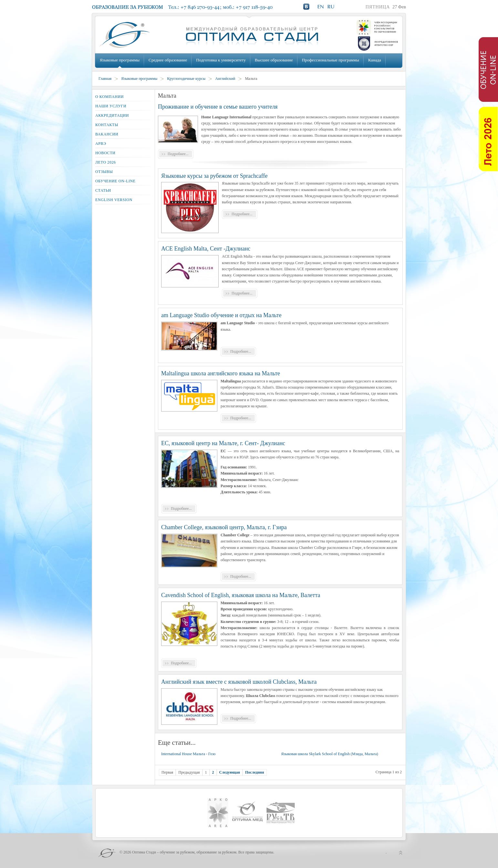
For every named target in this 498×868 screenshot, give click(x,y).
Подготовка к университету (221, 60)
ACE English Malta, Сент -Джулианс (206, 249)
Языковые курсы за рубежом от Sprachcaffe (214, 176)
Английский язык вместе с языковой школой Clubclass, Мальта (239, 682)
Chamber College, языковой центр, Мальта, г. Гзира (224, 527)
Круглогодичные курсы (186, 79)
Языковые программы (120, 60)
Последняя (255, 772)
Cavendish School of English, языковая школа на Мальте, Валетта (241, 595)
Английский (225, 79)
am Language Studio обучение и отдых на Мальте (221, 315)
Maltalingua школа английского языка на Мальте (221, 373)
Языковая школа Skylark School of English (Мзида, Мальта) (329, 754)
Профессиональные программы (331, 60)
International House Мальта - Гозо (188, 754)
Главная (105, 79)
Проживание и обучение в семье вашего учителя (218, 107)
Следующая (230, 772)
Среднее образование (168, 60)
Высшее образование (274, 60)
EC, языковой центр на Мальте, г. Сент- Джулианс (223, 443)
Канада (375, 60)
